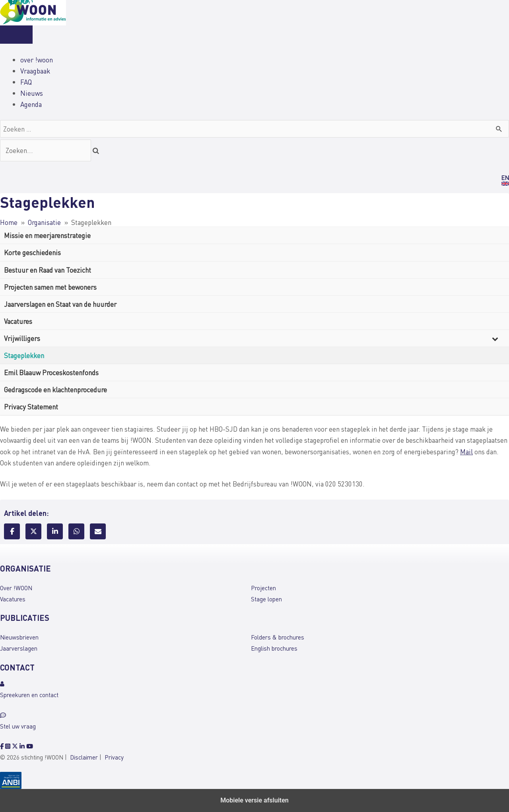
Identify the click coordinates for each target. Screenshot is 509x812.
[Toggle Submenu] (495, 338)
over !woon (37, 60)
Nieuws (32, 93)
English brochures (274, 648)
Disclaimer (84, 757)
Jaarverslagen (19, 648)
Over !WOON (16, 588)
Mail (466, 452)
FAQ (26, 82)
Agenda (31, 104)
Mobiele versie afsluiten (254, 800)
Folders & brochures (278, 637)
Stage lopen (266, 599)
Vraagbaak (35, 71)
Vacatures (13, 599)
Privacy (114, 757)
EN (505, 178)
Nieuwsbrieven (19, 637)
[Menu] (16, 35)
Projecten (263, 588)
